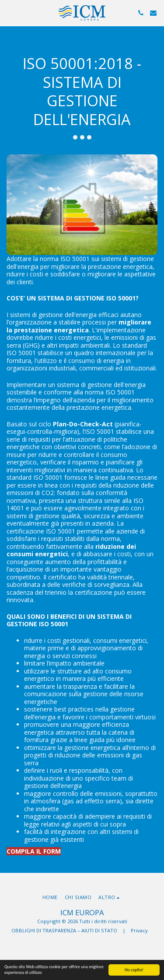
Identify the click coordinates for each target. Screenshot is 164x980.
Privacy (139, 930)
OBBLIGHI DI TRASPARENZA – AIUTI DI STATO (64, 930)
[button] (10, 12)
